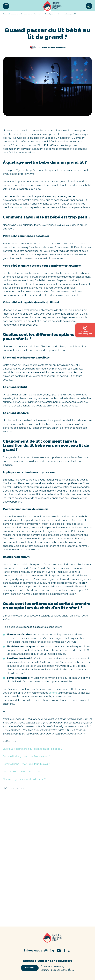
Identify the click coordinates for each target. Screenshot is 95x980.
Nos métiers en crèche (50, 972)
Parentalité (38, 14)
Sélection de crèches (89, 6)
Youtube (59, 928)
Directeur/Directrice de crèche (67, 974)
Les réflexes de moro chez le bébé (23, 772)
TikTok (70, 928)
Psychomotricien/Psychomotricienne (33, 977)
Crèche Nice (62, 968)
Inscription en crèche (41, 961)
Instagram (46, 928)
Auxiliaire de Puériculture (70, 972)
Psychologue (55, 977)
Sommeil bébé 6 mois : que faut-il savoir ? (27, 764)
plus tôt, (18, 207)
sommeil (54, 693)
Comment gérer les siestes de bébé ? (25, 779)
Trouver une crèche (23, 961)
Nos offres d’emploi (31, 972)
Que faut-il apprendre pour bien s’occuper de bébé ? (33, 749)
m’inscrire (30, 945)
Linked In (52, 928)
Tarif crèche (56, 961)
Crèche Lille (79, 961)
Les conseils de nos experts (21, 14)
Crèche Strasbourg (34, 968)
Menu (6, 6)
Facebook (65, 928)
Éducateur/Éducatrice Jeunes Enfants (38, 974)
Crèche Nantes (19, 968)
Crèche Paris (67, 961)
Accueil (52, 6)
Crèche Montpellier (65, 964)
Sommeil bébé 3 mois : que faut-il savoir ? (27, 756)
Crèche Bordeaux (34, 964)
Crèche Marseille (75, 968)
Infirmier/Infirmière (69, 977)
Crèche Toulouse (49, 964)
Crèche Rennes (49, 968)
